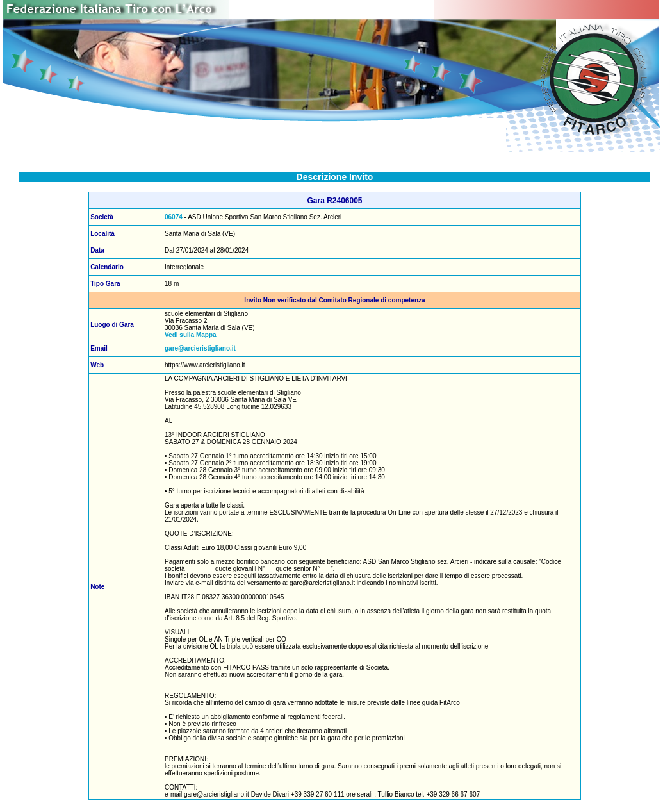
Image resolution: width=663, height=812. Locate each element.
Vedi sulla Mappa (191, 335)
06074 (174, 217)
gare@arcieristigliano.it (200, 348)
